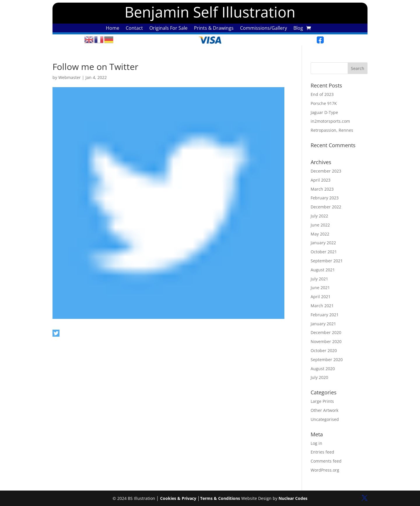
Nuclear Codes (293, 498)
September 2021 (327, 261)
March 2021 (322, 306)
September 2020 (327, 360)
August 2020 (323, 369)
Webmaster (70, 77)
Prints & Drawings (214, 29)
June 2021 (320, 288)
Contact (134, 29)
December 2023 (326, 171)
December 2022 (326, 207)
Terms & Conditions (220, 498)
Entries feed (322, 452)
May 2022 (320, 234)
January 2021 (323, 324)
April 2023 (321, 180)
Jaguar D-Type (324, 112)
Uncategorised (325, 419)
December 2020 (326, 332)
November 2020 (326, 341)
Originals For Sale (168, 29)
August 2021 (323, 270)
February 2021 (325, 315)
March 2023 (322, 189)
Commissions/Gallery (264, 29)
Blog (298, 29)
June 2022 (320, 225)
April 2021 (321, 297)
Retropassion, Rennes (332, 130)
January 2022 (323, 243)
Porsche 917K (324, 103)
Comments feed (326, 461)
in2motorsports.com (330, 121)
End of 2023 (322, 94)
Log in (316, 443)
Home (113, 29)
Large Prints (322, 401)
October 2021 (324, 252)
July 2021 (319, 279)
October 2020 (324, 350)
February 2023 (325, 198)
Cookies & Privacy (178, 498)
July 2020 (319, 377)
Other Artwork (324, 410)
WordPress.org (325, 470)
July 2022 (319, 216)
